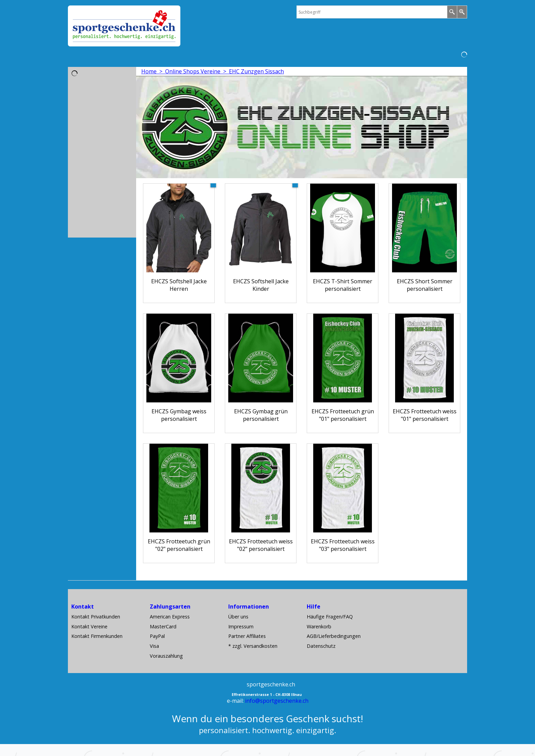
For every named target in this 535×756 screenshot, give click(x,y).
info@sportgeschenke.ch (277, 701)
